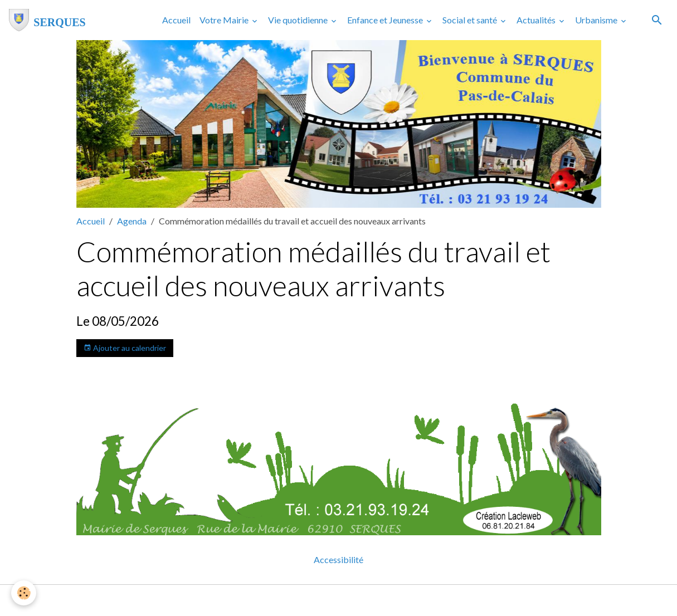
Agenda (132, 221)
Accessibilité (338, 559)
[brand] (47, 20)
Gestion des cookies (377, 600)
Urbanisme (597, 20)
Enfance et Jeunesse (386, 20)
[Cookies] (24, 593)
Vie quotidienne (299, 20)
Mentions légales (294, 600)
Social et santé (471, 20)
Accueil (176, 20)
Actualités (537, 20)
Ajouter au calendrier (125, 348)
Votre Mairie (225, 20)
